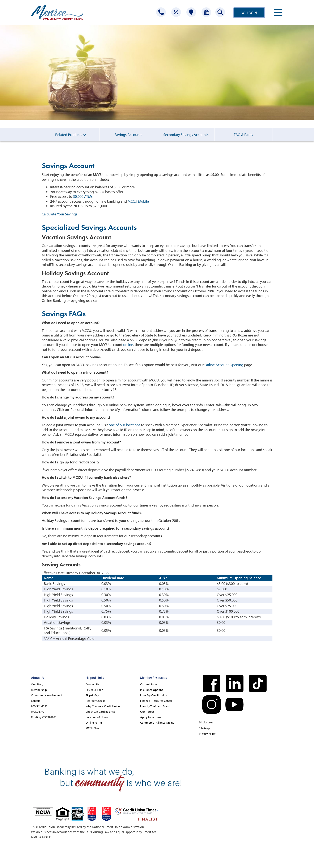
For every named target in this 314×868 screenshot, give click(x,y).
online (128, 345)
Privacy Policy (207, 734)
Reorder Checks (95, 701)
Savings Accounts (128, 137)
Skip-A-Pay (92, 695)
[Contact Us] (161, 12)
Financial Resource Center (156, 701)
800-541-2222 (39, 706)
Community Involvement (47, 695)
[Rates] (176, 12)
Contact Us (92, 684)
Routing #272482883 (44, 717)
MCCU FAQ (38, 712)
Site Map (204, 728)
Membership (39, 690)
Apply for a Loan (150, 717)
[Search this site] (220, 12)
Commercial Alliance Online (157, 723)
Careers (36, 701)
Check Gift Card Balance (100, 712)
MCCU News (93, 728)
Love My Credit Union (154, 695)
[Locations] (191, 12)
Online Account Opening (224, 365)
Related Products (71, 135)
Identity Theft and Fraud (155, 706)
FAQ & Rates (243, 137)
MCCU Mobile (138, 201)
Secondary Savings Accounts (186, 137)
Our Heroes (147, 712)
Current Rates (149, 684)
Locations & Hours (97, 717)
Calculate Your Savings (60, 214)
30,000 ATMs (83, 196)
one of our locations (124, 425)
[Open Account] (206, 12)
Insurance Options (152, 690)
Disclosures (206, 722)
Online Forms (94, 723)
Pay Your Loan (94, 690)
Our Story (37, 684)
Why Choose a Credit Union (103, 706)
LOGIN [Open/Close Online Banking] (252, 13)
